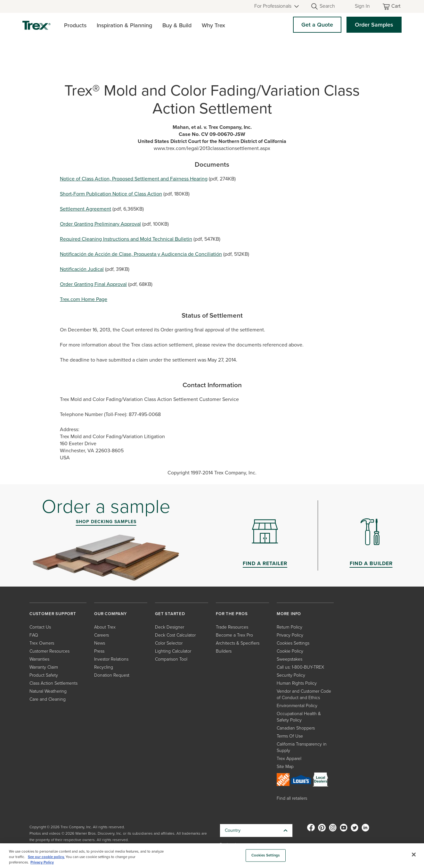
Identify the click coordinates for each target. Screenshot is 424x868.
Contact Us (40, 627)
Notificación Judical (82, 269)
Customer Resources (49, 651)
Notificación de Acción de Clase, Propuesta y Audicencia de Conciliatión (141, 254)
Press (99, 651)
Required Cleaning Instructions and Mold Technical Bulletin (126, 239)
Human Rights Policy (297, 683)
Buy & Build (177, 25)
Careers (102, 635)
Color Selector (169, 643)
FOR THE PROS (232, 614)
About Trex (105, 627)
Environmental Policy (297, 706)
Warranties (39, 659)
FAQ (34, 635)
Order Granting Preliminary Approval (100, 224)
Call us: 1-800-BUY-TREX (300, 667)
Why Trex (213, 25)
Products (75, 25)
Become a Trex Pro (234, 635)
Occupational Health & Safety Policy (299, 717)
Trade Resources (232, 627)
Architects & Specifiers (238, 643)
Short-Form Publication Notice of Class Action (111, 194)
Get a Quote (317, 25)
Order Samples (374, 25)
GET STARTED (170, 614)
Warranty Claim (44, 667)
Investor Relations (111, 659)
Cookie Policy (290, 651)
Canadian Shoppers (296, 728)
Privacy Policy (290, 635)
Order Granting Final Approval (93, 284)
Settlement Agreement (86, 209)
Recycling (104, 667)
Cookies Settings (293, 643)
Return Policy (289, 627)
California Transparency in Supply (302, 747)
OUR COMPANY (110, 614)
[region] (212, 856)
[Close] (414, 855)
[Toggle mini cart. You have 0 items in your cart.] (392, 7)
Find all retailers (292, 798)
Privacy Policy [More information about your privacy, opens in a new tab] (42, 862)
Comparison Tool (171, 659)
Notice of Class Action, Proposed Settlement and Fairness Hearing (134, 179)
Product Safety (44, 675)
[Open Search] (323, 6)
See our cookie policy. (46, 857)
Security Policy (291, 675)
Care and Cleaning (48, 699)
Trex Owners (42, 643)
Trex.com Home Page (84, 299)
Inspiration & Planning (124, 25)
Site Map (285, 767)
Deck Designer (170, 627)
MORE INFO (289, 614)
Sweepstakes (289, 659)
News (100, 643)
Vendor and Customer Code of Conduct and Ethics (304, 694)
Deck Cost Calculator (175, 635)
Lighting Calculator (173, 651)
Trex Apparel (289, 759)
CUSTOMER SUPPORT (53, 614)
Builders (224, 651)
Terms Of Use (290, 736)
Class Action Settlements (53, 683)
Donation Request (112, 675)
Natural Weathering (48, 691)
